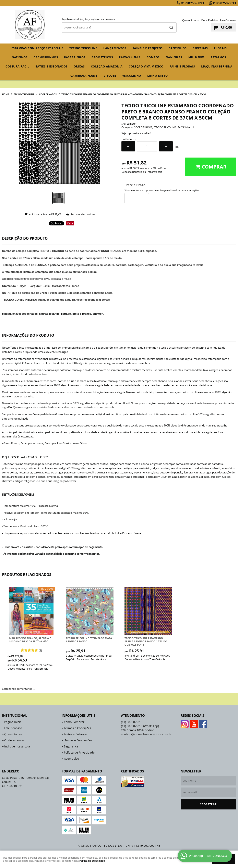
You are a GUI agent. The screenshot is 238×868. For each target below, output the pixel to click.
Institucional (15, 716)
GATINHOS (20, 57)
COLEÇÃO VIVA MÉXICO (146, 66)
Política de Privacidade (79, 752)
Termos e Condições (78, 728)
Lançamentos (115, 48)
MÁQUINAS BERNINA (217, 66)
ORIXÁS (79, 66)
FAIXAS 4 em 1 (130, 57)
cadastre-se (108, 19)
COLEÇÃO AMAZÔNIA (107, 66)
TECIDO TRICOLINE (83, 48)
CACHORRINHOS (46, 57)
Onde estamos (14, 740)
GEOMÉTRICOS (102, 57)
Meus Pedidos (209, 20)
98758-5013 (192, 3)
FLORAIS (220, 48)
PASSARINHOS (75, 57)
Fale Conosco (228, 20)
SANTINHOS (178, 48)
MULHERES (197, 57)
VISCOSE (110, 76)
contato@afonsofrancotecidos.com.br (146, 734)
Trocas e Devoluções (78, 740)
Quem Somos (191, 20)
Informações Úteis (79, 716)
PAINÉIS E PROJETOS (148, 48)
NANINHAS (174, 57)
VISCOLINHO (132, 76)
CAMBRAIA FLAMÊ (84, 76)
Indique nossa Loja (17, 746)
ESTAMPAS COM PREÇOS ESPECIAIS (37, 48)
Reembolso (71, 759)
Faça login (91, 19)
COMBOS (153, 57)
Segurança (71, 746)
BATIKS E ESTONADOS (51, 66)
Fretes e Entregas (76, 734)
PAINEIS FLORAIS (182, 66)
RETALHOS (218, 57)
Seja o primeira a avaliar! (136, 133)
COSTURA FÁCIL (17, 66)
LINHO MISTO (158, 76)
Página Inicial (13, 722)
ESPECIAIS (200, 48)
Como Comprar (74, 722)
